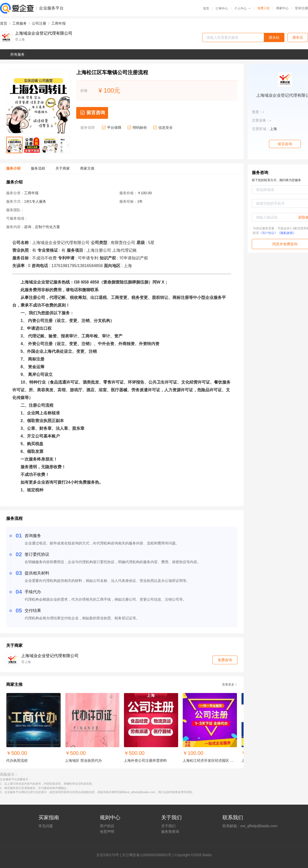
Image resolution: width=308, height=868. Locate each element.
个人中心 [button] (243, 8)
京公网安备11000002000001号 (147, 855)
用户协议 (107, 826)
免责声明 (107, 832)
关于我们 (168, 826)
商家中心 (282, 8)
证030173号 (109, 855)
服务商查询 (170, 832)
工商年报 (59, 23)
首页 (206, 8)
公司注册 (39, 23)
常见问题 (46, 826)
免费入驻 (264, 8)
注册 (305, 8)
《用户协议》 (268, 233)
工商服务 (20, 23)
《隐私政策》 (287, 233)
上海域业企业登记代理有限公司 (44, 33)
